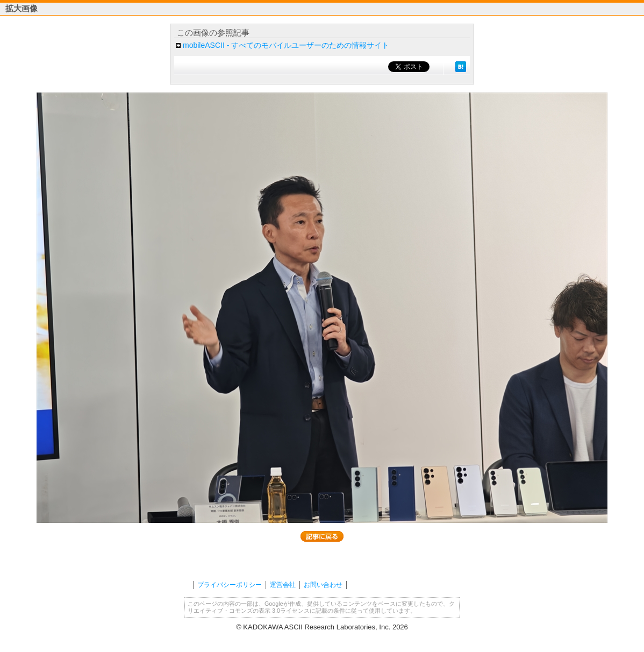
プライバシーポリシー (230, 585)
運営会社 (283, 585)
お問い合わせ (323, 585)
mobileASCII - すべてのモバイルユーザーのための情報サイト (286, 45)
